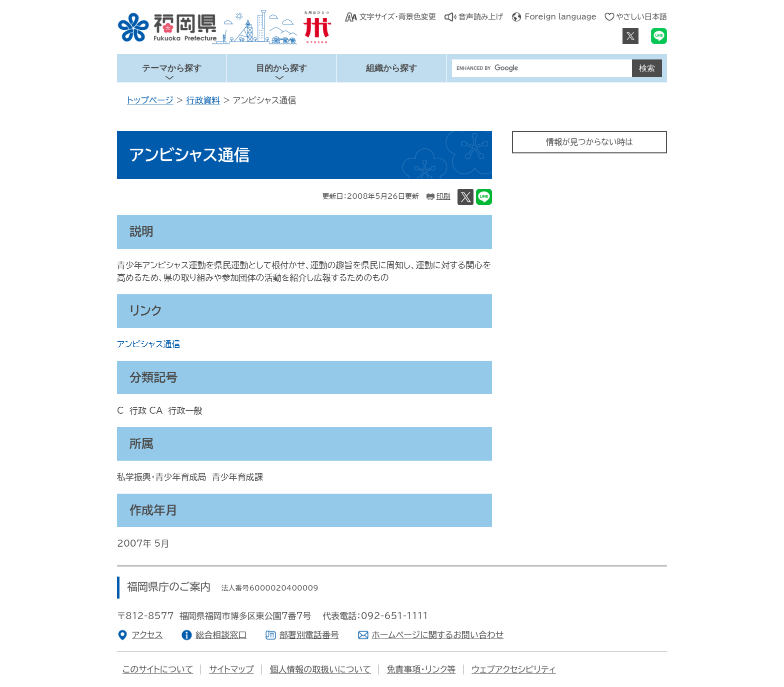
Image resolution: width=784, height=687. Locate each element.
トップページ (150, 100)
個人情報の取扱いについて (320, 669)
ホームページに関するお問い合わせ (438, 635)
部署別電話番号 (309, 635)
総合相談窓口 (221, 635)
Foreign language (561, 17)
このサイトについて (158, 669)
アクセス (147, 635)
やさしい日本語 (641, 17)
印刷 (443, 196)
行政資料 (203, 100)
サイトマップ (231, 669)
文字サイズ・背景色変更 (397, 17)
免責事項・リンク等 (421, 669)
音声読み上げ (481, 17)
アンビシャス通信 (149, 344)
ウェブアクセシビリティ (513, 669)
